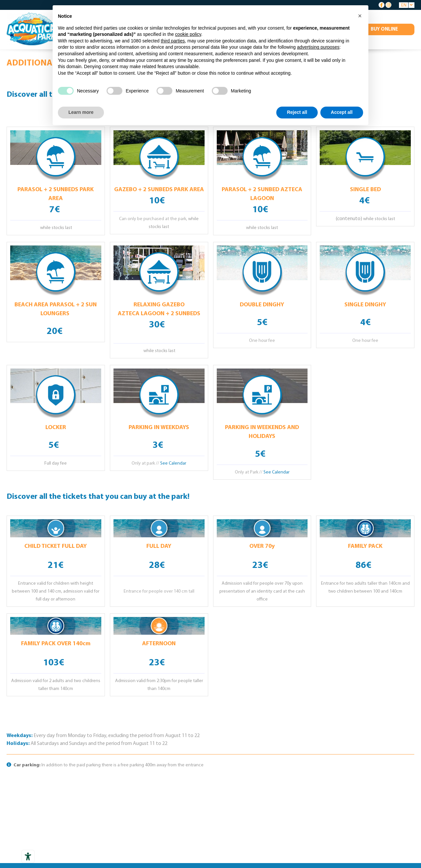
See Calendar (173, 463)
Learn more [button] (81, 112)
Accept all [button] (342, 112)
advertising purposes (318, 47)
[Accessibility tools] (28, 856)
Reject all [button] (297, 112)
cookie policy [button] (188, 34)
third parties (173, 41)
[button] (360, 16)
